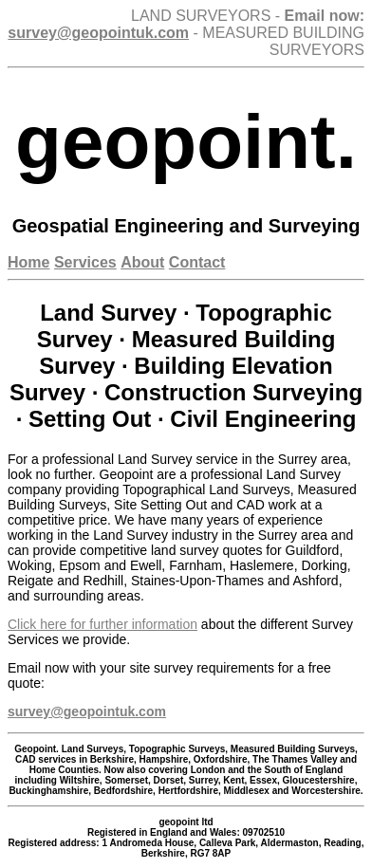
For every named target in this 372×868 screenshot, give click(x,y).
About (142, 262)
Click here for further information (102, 624)
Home (28, 262)
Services (85, 262)
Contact (197, 262)
